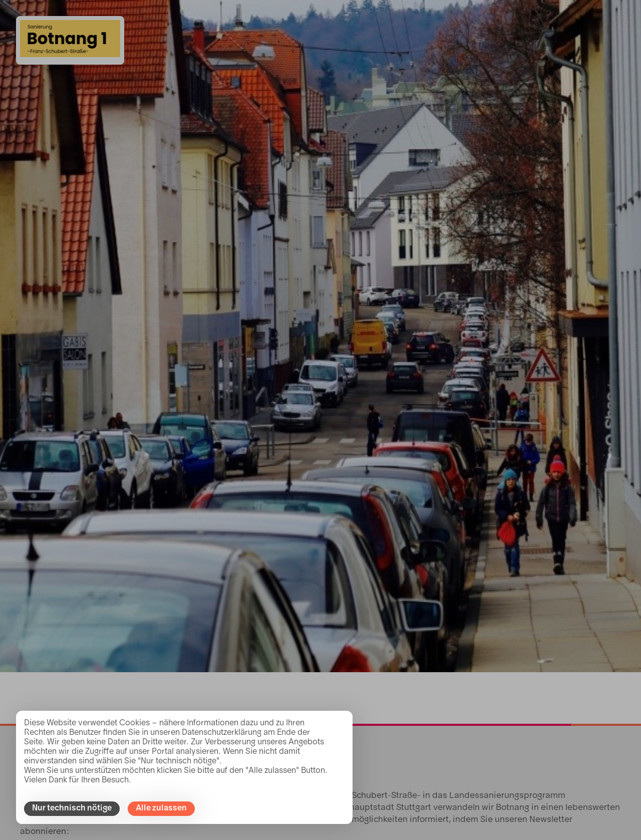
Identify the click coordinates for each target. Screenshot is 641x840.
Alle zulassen (161, 808)
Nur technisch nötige (72, 808)
